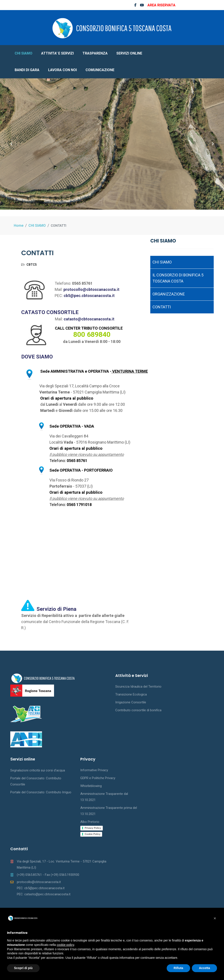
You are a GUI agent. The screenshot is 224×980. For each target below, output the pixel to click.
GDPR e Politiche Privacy (98, 778)
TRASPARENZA (95, 53)
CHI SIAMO (24, 53)
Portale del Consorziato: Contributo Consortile (36, 781)
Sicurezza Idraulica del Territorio (138, 687)
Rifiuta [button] (178, 968)
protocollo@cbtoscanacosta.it (91, 289)
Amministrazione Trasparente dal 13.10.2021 (104, 797)
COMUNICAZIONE (100, 70)
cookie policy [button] (65, 945)
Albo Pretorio (90, 822)
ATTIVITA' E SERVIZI (57, 53)
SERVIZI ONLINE (129, 53)
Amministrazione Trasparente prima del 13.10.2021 (109, 811)
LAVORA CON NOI (62, 70)
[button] (215, 918)
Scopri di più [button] (23, 968)
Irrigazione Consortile (131, 702)
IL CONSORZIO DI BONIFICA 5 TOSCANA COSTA (178, 278)
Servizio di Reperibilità (42, 616)
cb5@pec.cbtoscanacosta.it (89, 296)
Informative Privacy (94, 770)
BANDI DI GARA (27, 70)
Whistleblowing (91, 786)
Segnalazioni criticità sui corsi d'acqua (38, 770)
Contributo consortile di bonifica (138, 710)
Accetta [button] (204, 968)
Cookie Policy (93, 834)
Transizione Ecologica (131, 694)
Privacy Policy (93, 828)
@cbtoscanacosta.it (96, 319)
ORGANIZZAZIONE (169, 294)
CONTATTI (162, 307)
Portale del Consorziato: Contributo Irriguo (41, 792)
